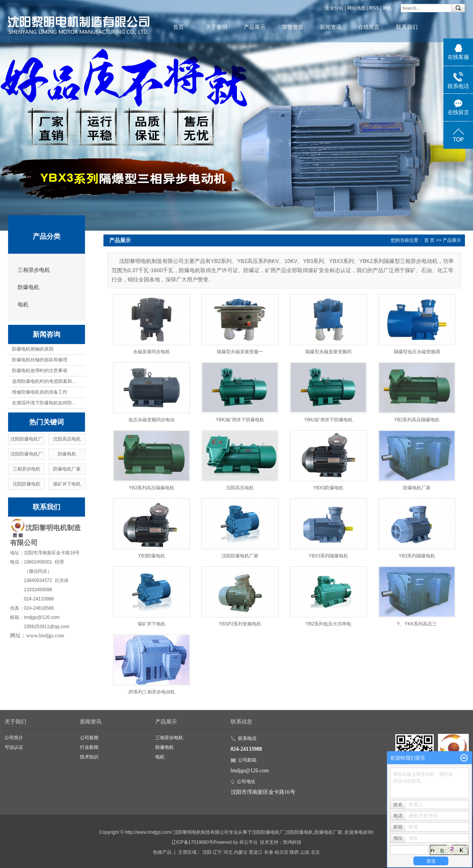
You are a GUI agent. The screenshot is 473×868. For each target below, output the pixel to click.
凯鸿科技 (292, 842)
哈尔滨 (281, 852)
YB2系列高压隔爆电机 (417, 420)
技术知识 (89, 757)
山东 (305, 852)
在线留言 (369, 27)
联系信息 (241, 722)
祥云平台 (248, 842)
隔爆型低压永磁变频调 (417, 352)
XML (387, 8)
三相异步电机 (34, 270)
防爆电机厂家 (67, 469)
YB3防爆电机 (152, 556)
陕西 (294, 852)
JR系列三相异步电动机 (152, 692)
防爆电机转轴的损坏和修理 (40, 360)
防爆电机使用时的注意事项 (40, 371)
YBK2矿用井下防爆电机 (329, 420)
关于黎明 (217, 27)
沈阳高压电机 (67, 439)
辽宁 (217, 852)
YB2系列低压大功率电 (329, 624)
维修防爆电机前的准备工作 (40, 392)
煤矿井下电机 (67, 484)
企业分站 (334, 8)
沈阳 (207, 852)
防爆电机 (28, 287)
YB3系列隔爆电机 (417, 556)
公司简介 (14, 738)
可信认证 (14, 747)
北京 (315, 852)
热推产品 (162, 852)
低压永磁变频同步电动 (152, 420)
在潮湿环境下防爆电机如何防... (44, 403)
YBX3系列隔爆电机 (329, 556)
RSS (374, 8)
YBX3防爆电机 (329, 488)
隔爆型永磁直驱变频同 (328, 352)
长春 (269, 852)
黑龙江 (256, 852)
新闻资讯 (331, 27)
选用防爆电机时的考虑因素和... (44, 381)
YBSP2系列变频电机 (240, 624)
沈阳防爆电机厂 (27, 439)
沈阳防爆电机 (27, 484)
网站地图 (356, 8)
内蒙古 (241, 852)
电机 (23, 305)
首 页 (429, 240)
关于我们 (15, 722)
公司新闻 (89, 738)
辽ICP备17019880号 (192, 842)
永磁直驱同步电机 (152, 352)
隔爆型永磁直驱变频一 (240, 352)
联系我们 (407, 27)
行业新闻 (89, 747)
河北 (228, 852)
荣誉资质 (293, 27)
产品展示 (255, 27)
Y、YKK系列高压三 (417, 624)
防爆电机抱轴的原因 (33, 349)
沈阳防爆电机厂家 (240, 556)
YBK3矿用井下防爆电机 (240, 420)
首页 (178, 27)
